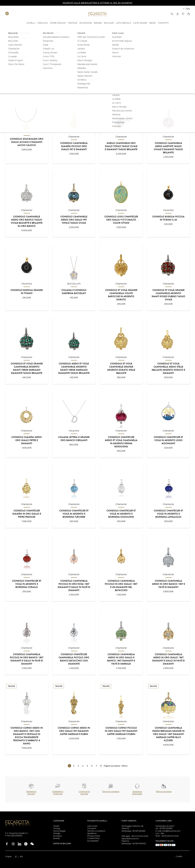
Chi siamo (92, 828)
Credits (179, 856)
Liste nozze (92, 826)
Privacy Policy (94, 836)
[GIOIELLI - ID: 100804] (31, 23)
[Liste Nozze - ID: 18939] (140, 23)
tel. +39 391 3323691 (164, 828)
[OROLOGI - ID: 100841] (43, 23)
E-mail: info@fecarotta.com (168, 831)
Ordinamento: (12, 92)
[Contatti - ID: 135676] (163, 23)
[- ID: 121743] (124, 23)
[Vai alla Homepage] (98, 14)
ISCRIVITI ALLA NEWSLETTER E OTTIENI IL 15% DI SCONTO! (98, 3)
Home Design (59, 831)
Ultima (124, 766)
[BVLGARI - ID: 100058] (109, 23)
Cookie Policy (93, 838)
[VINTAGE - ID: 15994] (73, 23)
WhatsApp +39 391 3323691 (133, 831)
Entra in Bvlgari (62, 844)
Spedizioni (92, 833)
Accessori (58, 836)
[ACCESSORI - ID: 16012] (86, 23)
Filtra (180, 72)
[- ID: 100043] (153, 23)
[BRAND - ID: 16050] (98, 23)
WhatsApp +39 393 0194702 (134, 844)
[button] (172, 14)
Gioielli (56, 826)
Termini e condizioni (96, 831)
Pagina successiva (112, 766)
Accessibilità (93, 841)
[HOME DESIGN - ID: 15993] (58, 23)
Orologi (57, 828)
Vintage (57, 833)
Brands (56, 838)
